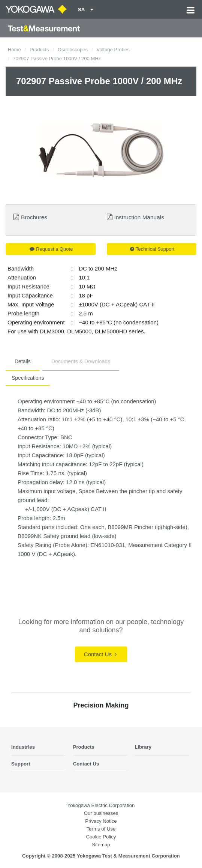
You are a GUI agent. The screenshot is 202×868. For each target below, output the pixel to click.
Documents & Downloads (81, 361)
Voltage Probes (113, 50)
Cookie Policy (101, 837)
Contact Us (100, 654)
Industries (23, 747)
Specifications (28, 378)
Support (21, 764)
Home (14, 50)
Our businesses (101, 813)
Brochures (34, 217)
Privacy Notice (101, 821)
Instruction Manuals (139, 217)
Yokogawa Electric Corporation (101, 805)
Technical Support (152, 249)
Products (39, 50)
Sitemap (101, 845)
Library (143, 747)
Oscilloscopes (73, 50)
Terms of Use (101, 829)
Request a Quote (51, 249)
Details (23, 361)
